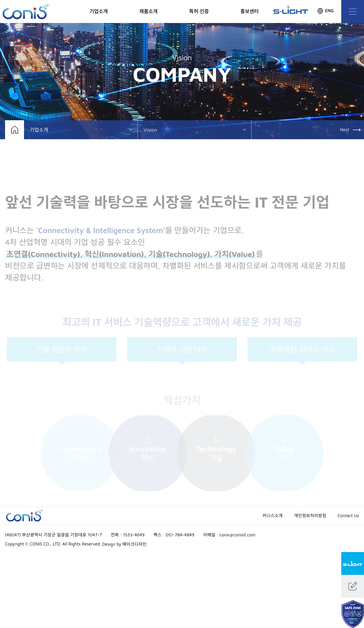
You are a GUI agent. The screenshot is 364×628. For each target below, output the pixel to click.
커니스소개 (272, 516)
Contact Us (348, 516)
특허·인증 (199, 11)
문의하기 (353, 586)
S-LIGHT (353, 563)
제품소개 (148, 11)
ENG (329, 11)
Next (345, 130)
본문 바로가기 (0, 0)
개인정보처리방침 (310, 516)
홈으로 (15, 130)
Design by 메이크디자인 (125, 544)
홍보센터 (249, 11)
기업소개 (99, 11)
